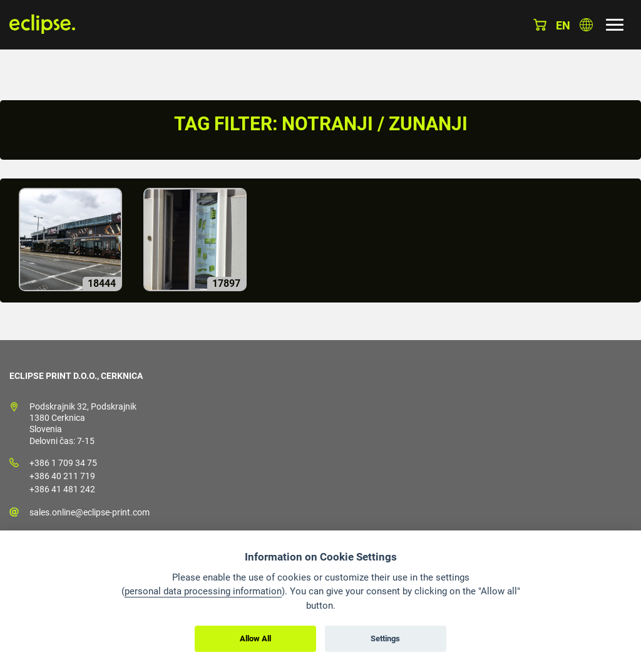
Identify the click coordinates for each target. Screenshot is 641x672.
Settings (385, 638)
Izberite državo (586, 25)
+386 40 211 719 (62, 476)
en (563, 25)
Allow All (255, 638)
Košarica (540, 25)
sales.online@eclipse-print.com (90, 512)
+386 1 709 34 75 (63, 463)
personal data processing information (203, 591)
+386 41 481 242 (62, 489)
